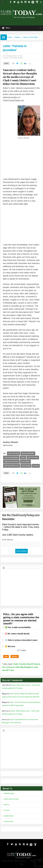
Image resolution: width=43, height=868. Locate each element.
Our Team (7, 810)
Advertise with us (9, 816)
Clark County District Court (12, 466)
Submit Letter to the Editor (11, 799)
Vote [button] (6, 656)
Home (10, 37)
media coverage (26, 466)
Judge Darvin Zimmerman (11, 462)
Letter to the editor (33, 457)
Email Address (8, 540)
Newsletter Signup (9, 793)
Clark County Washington (11, 457)
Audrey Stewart (25, 462)
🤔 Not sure (10, 646)
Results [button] (15, 656)
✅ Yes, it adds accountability (18, 627)
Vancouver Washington (28, 453)
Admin (32, 861)
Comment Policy (9, 822)
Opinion (17, 37)
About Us (6, 805)
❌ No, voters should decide (17, 634)
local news (36, 466)
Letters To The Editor (30, 37)
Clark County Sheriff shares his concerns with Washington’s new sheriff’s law (21, 667)
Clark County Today (14, 453)
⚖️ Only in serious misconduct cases (21, 640)
